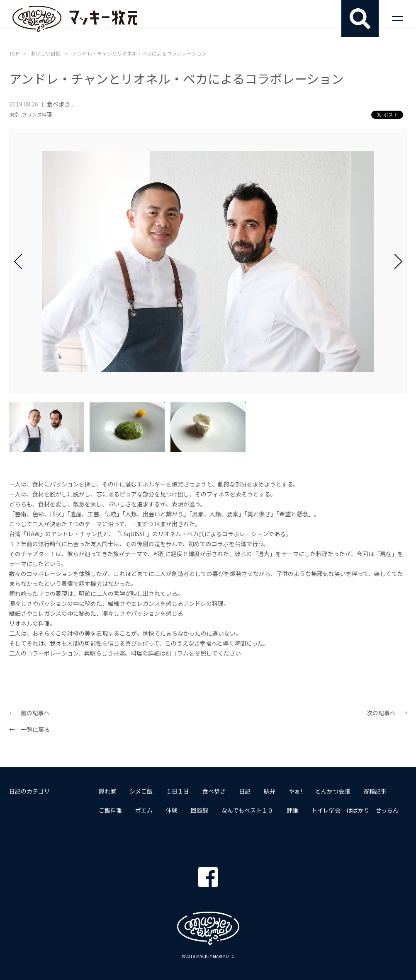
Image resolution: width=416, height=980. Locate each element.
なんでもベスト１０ (247, 810)
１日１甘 (178, 791)
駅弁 (270, 791)
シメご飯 (141, 791)
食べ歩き (58, 104)
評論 (292, 810)
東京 (14, 114)
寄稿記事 (375, 791)
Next (395, 261)
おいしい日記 (46, 53)
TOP (14, 53)
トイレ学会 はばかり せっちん (355, 810)
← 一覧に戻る (29, 729)
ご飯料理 (110, 810)
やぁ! (295, 791)
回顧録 (199, 810)
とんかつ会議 (333, 791)
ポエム (144, 810)
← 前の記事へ (29, 713)
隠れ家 (107, 791)
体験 (172, 810)
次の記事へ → (387, 713)
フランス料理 (37, 114)
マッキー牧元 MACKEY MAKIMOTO (75, 19)
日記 (245, 791)
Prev (22, 261)
